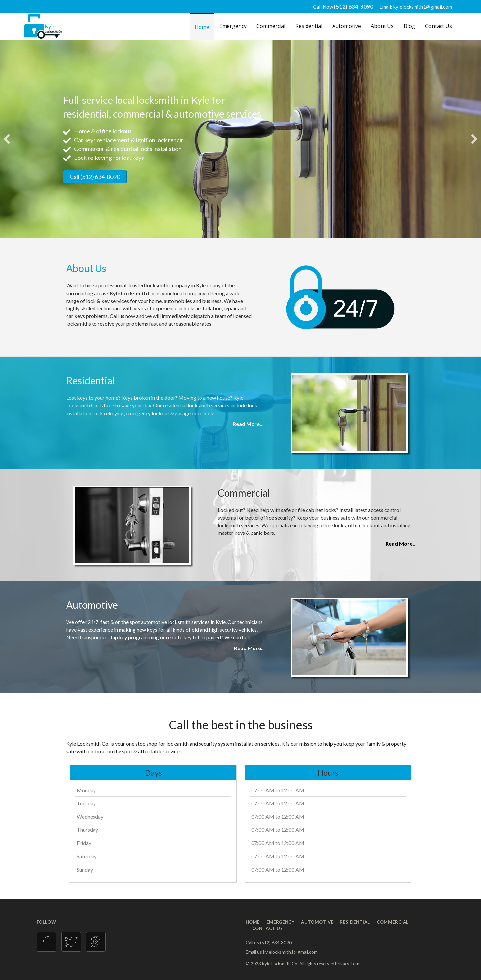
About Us (382, 26)
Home (202, 27)
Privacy (342, 964)
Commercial (271, 26)
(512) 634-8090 (354, 6)
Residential (309, 26)
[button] (7, 139)
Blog (409, 26)
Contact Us (439, 26)
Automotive (347, 26)
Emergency (233, 26)
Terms (356, 964)
